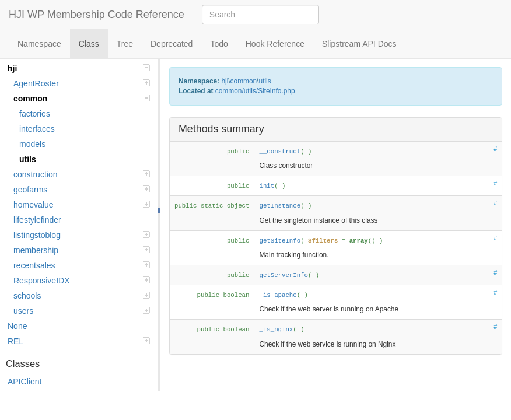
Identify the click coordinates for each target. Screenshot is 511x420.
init (267, 186)
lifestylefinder (37, 220)
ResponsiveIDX (82, 281)
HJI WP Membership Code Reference (97, 15)
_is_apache (278, 295)
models (32, 144)
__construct (280, 152)
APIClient (24, 381)
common (82, 99)
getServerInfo (283, 275)
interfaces (37, 129)
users (82, 311)
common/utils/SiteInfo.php (255, 91)
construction (82, 174)
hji (79, 68)
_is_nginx (276, 330)
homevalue (82, 205)
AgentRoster (82, 83)
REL (79, 341)
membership (82, 250)
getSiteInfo (280, 241)
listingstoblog (82, 235)
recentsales (82, 265)
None (17, 326)
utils (28, 159)
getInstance (280, 206)
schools (82, 296)
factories (35, 114)
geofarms (82, 190)
